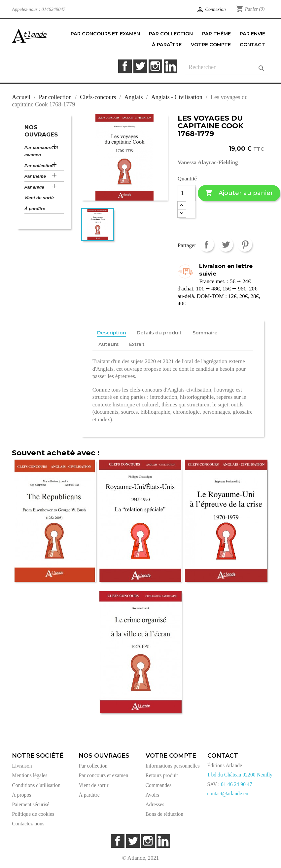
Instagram (155, 66)
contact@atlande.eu (228, 793)
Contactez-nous (28, 824)
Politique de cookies (33, 814)
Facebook (125, 66)
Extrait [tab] (137, 344)
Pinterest (245, 244)
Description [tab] (112, 333)
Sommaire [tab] (205, 333)
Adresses (155, 804)
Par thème (35, 176)
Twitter (140, 66)
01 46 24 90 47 (237, 784)
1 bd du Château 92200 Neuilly (240, 775)
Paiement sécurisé (31, 804)
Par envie (34, 187)
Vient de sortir (39, 198)
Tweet (226, 244)
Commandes (159, 785)
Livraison (22, 766)
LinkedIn (171, 66)
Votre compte (171, 756)
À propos (21, 795)
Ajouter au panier (239, 193)
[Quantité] (187, 193)
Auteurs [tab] (108, 344)
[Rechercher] (227, 67)
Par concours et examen (41, 151)
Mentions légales (30, 775)
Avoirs (153, 795)
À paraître (35, 209)
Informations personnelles (173, 766)
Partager (207, 244)
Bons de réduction (165, 814)
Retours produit (162, 775)
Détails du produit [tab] (159, 333)
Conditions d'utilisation (36, 785)
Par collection (39, 166)
